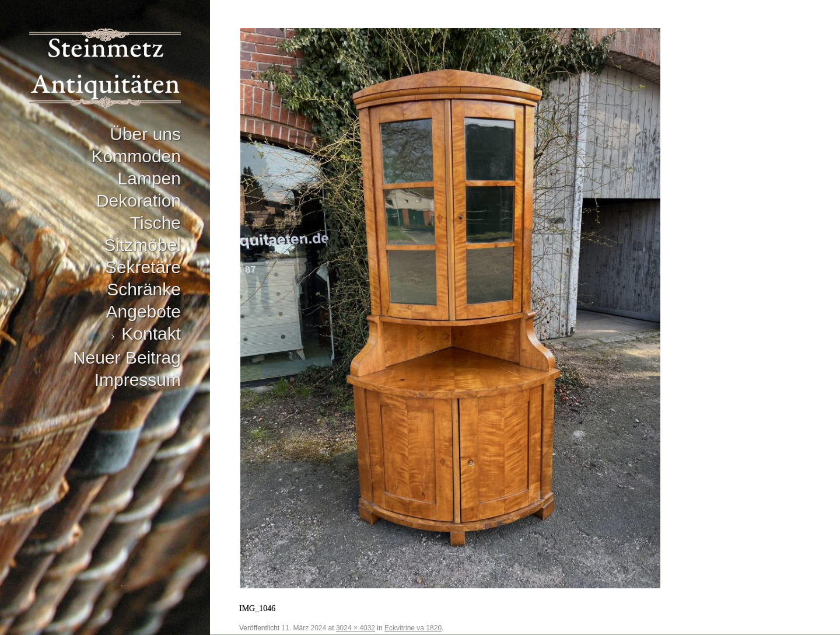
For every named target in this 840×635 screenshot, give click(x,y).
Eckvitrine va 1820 (413, 628)
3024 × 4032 (356, 628)
